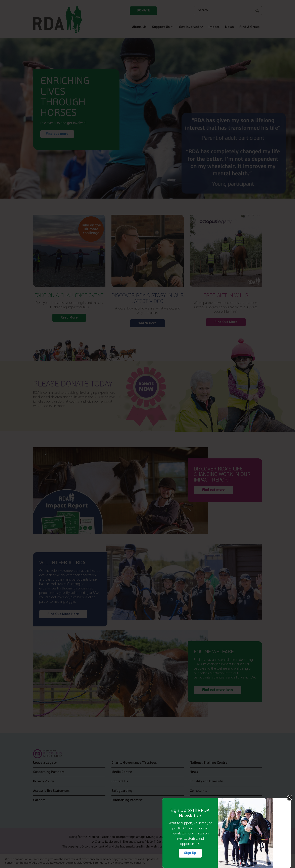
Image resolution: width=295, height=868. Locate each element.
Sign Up (190, 853)
